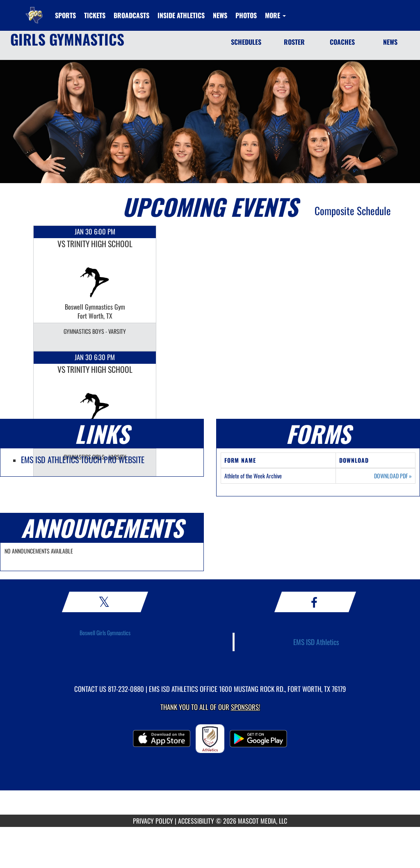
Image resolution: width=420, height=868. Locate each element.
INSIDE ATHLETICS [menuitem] (181, 15)
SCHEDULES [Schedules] (246, 42)
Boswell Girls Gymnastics (105, 633)
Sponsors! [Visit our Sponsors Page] (245, 707)
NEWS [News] (390, 42)
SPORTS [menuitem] (65, 15)
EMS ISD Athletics (316, 642)
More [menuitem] (275, 15)
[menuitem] (95, 15)
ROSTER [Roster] (294, 42)
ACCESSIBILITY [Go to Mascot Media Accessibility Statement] (196, 821)
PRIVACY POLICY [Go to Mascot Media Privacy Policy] (153, 821)
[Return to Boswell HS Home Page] (34, 10)
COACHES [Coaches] (342, 42)
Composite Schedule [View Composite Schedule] (353, 210)
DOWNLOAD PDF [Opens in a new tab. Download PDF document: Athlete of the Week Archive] (393, 476)
